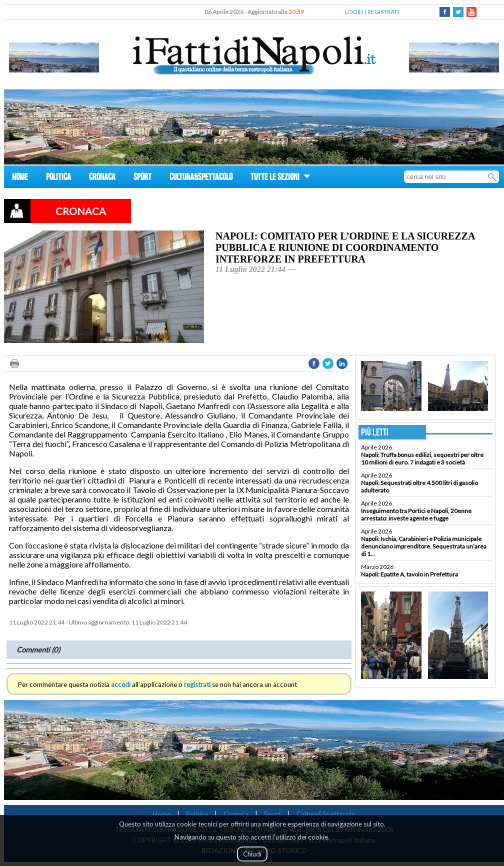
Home (162, 814)
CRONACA (102, 178)
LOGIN (354, 12)
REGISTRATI (383, 12)
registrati (197, 684)
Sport (272, 814)
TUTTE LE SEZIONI (280, 178)
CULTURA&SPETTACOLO (201, 178)
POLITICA (58, 178)
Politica (197, 814)
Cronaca (236, 814)
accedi (121, 684)
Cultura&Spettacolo (326, 814)
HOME (20, 178)
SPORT (142, 178)
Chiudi (252, 854)
